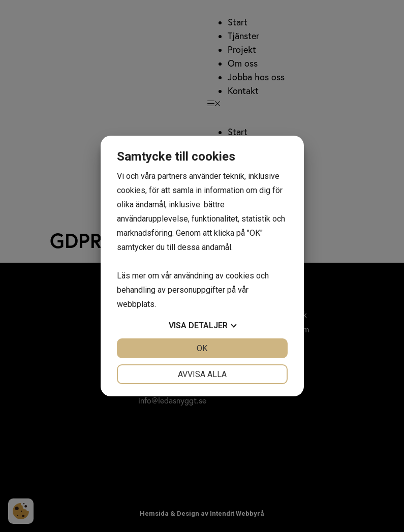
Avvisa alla (202, 374)
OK (202, 348)
